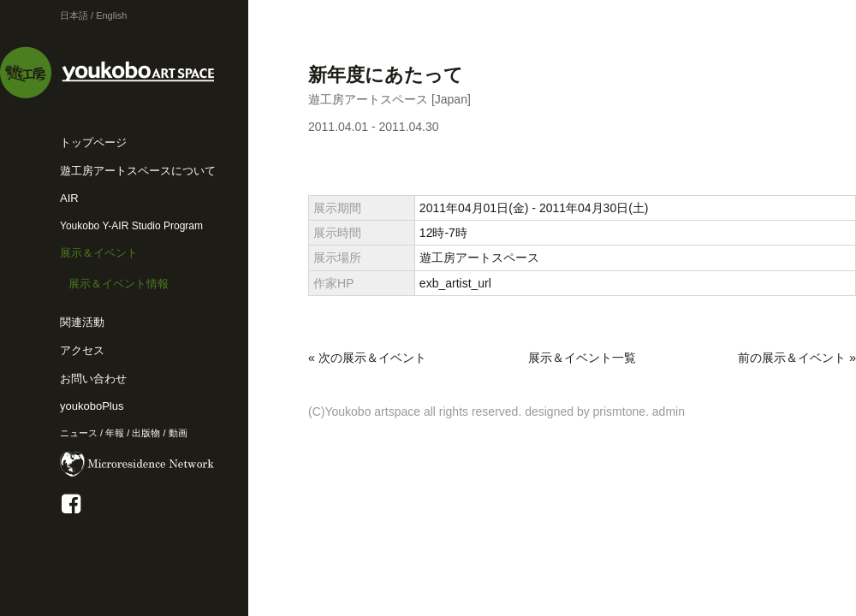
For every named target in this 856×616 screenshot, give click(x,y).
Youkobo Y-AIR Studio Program (131, 226)
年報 (115, 433)
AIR (69, 198)
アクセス (82, 350)
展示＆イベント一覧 (582, 358)
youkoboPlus (92, 406)
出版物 (146, 433)
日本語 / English (93, 15)
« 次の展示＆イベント (367, 358)
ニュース (79, 433)
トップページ (93, 142)
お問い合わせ (93, 379)
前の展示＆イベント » (797, 358)
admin (669, 412)
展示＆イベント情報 (119, 284)
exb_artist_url (455, 283)
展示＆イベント (99, 253)
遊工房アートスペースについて (138, 171)
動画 (178, 433)
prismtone (619, 412)
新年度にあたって (386, 75)
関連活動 (82, 322)
